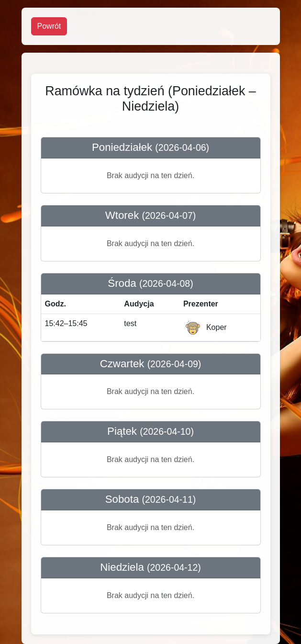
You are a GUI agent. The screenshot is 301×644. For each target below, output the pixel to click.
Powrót (49, 26)
